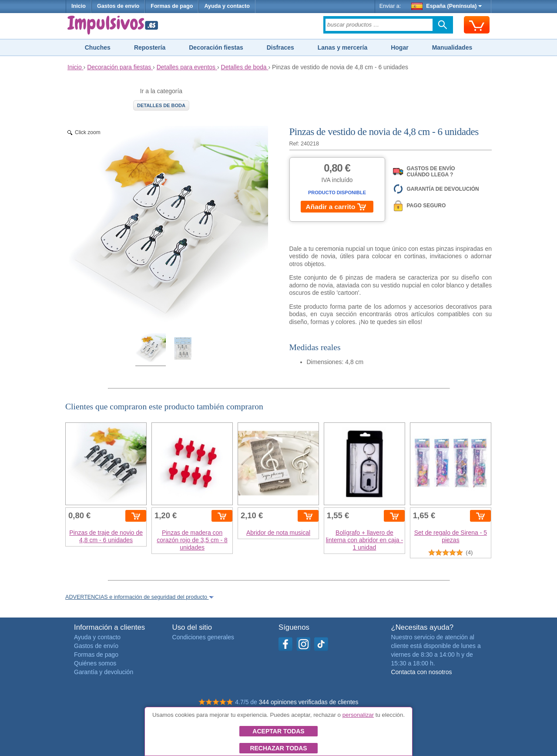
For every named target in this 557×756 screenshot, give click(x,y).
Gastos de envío (118, 6)
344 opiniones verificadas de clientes (309, 702)
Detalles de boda (161, 105)
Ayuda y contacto (227, 6)
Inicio (79, 6)
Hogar (399, 47)
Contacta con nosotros (421, 672)
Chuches (98, 47)
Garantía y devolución (104, 672)
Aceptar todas (278, 731)
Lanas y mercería (342, 47)
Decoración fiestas (216, 47)
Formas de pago (172, 6)
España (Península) (447, 6)
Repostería (150, 47)
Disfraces (280, 47)
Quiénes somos (95, 663)
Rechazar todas (278, 748)
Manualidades (452, 47)
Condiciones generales (203, 637)
